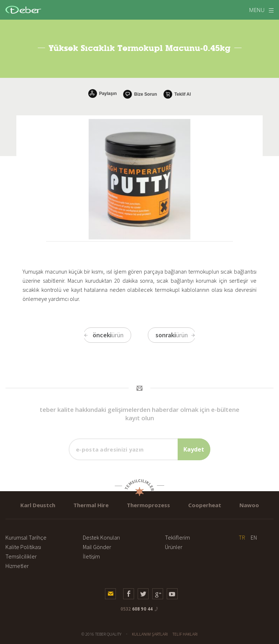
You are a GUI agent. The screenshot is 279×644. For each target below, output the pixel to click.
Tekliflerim (177, 537)
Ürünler (174, 547)
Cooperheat (205, 505)
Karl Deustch (38, 505)
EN (254, 537)
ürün (104, 335)
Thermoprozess (148, 505)
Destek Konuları (101, 537)
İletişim (91, 556)
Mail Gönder (97, 547)
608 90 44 (137, 609)
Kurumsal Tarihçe (26, 537)
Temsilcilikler (21, 556)
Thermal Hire (91, 505)
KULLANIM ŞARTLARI (150, 634)
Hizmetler (17, 566)
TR (242, 537)
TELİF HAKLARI (185, 634)
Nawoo (249, 505)
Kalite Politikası (23, 547)
